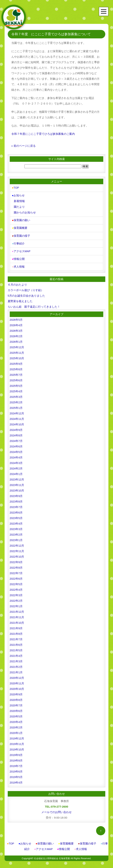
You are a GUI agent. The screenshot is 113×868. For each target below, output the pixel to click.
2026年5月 (16, 317)
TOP (15, 188)
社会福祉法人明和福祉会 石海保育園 (52, 856)
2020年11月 (17, 681)
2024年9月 (16, 428)
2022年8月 (16, 565)
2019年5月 (16, 775)
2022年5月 (16, 582)
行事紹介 (18, 242)
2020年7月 (16, 703)
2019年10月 (17, 747)
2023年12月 (17, 477)
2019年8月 (16, 758)
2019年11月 (17, 742)
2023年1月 (16, 538)
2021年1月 (16, 670)
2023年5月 (16, 516)
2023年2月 (16, 532)
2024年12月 (17, 411)
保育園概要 (19, 227)
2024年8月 (16, 433)
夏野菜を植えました (20, 299)
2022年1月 (16, 604)
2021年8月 (16, 632)
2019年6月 (16, 769)
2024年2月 (16, 466)
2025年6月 (16, 378)
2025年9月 (16, 362)
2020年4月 (16, 720)
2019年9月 (16, 753)
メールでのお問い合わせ (56, 810)
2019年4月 (16, 780)
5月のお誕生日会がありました (26, 293)
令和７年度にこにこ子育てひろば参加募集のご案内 (43, 134)
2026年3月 (16, 328)
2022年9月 (16, 560)
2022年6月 (16, 576)
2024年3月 (16, 461)
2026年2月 (16, 334)
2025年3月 (16, 395)
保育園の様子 (21, 234)
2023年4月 (16, 521)
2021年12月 (17, 609)
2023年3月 (16, 527)
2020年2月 (16, 725)
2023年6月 (16, 510)
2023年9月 (16, 494)
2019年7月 (16, 764)
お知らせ (18, 195)
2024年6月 (16, 444)
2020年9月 (16, 692)
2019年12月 (17, 736)
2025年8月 (16, 367)
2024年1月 (16, 472)
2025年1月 (16, 406)
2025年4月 (16, 389)
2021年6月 (16, 643)
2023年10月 (17, 488)
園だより (19, 206)
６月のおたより (17, 282)
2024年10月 (17, 422)
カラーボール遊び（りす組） (26, 288)
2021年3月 (16, 659)
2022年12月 (17, 543)
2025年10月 (17, 356)
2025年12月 (17, 345)
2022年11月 (17, 549)
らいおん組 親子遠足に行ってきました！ (34, 304)
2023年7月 (16, 505)
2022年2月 (16, 598)
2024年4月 (16, 455)
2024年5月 (16, 450)
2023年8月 (16, 499)
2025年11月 (17, 351)
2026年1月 (16, 340)
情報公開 (18, 257)
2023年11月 (17, 483)
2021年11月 (17, 615)
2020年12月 (17, 676)
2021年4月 (16, 654)
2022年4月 (16, 587)
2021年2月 (16, 665)
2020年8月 (16, 698)
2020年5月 (16, 714)
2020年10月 (17, 687)
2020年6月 (16, 709)
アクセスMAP (21, 250)
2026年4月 (16, 323)
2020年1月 (16, 731)
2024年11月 (17, 417)
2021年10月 (17, 621)
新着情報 (19, 201)
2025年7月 (16, 373)
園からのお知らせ (25, 212)
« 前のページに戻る (24, 146)
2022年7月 (16, 571)
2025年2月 (16, 400)
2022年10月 (17, 554)
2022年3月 (16, 593)
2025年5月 (16, 384)
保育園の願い (21, 219)
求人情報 (18, 265)
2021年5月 (16, 648)
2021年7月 (16, 637)
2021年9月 (16, 626)
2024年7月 (16, 439)
